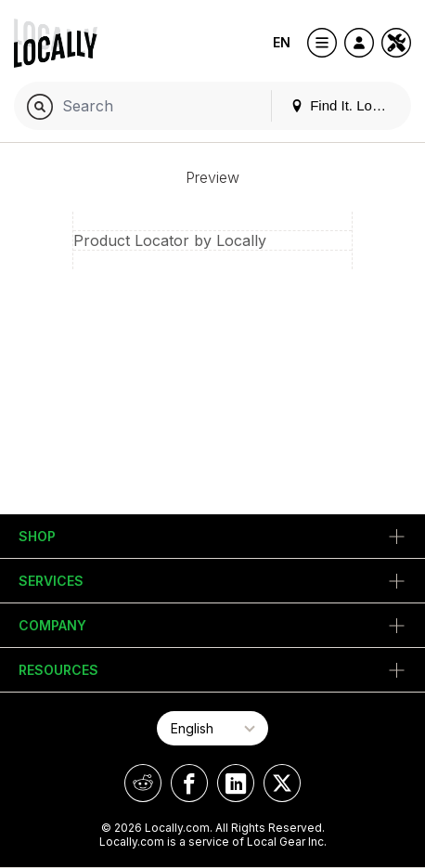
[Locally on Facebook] (189, 783)
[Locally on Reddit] (143, 783)
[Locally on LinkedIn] (236, 783)
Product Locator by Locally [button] (170, 240)
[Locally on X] (282, 783)
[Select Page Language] (212, 728)
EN (282, 42)
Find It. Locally (345, 105)
